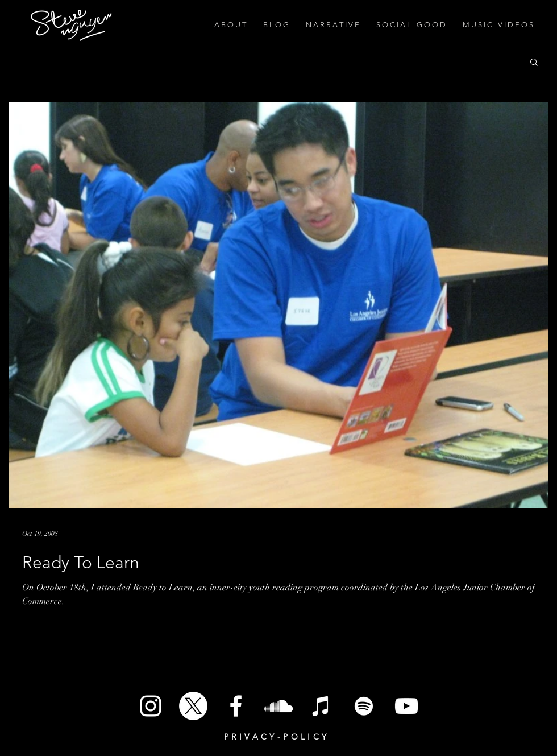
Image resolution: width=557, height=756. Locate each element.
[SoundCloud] (278, 706)
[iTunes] (321, 706)
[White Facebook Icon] (236, 706)
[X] (193, 706)
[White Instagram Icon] (151, 706)
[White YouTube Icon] (406, 706)
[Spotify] (364, 706)
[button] (534, 63)
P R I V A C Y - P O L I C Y (275, 737)
